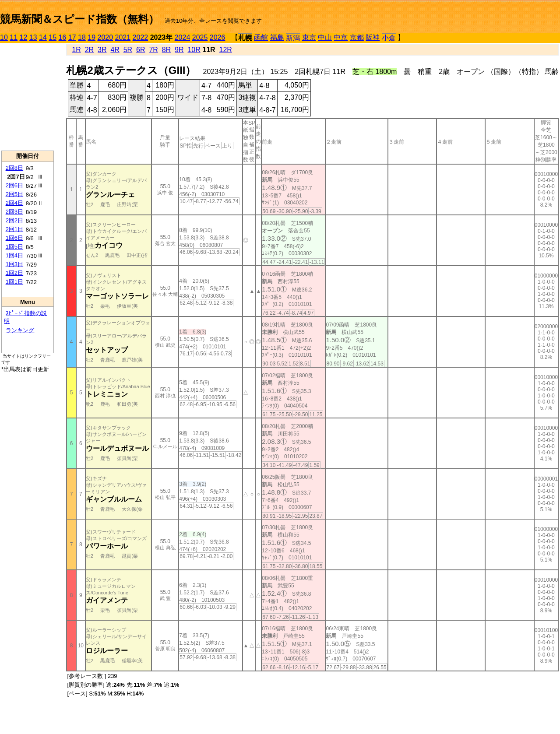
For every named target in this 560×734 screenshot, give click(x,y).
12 (24, 37)
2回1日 (14, 229)
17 (72, 37)
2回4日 (14, 203)
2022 (141, 37)
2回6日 (14, 185)
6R (141, 50)
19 (92, 37)
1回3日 (14, 264)
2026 (218, 37)
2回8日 (14, 168)
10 (4, 37)
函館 (261, 37)
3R (102, 50)
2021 (123, 37)
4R (115, 50)
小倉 (389, 38)
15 (53, 37)
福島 (277, 37)
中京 (341, 37)
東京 (309, 37)
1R (76, 50)
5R (128, 50)
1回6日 (14, 238)
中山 (325, 37)
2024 (183, 37)
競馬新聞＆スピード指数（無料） (79, 19)
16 (63, 37)
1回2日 (14, 273)
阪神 (373, 37)
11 (14, 37)
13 (33, 37)
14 (43, 37)
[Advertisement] (28, 97)
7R (153, 50)
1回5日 (14, 247)
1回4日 (14, 255)
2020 (106, 37)
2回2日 (14, 220)
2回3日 (14, 212)
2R (89, 50)
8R (166, 50)
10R (194, 50)
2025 (200, 37)
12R (226, 50)
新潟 (293, 38)
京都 (357, 37)
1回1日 (14, 282)
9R (179, 50)
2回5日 (14, 194)
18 (82, 37)
